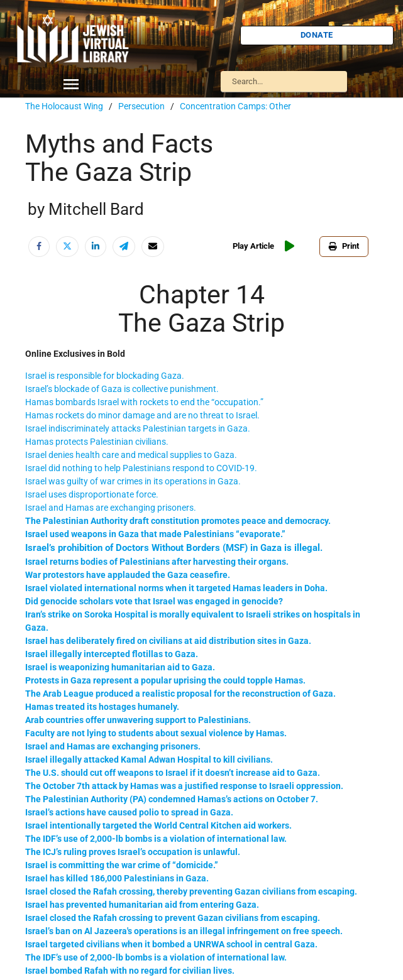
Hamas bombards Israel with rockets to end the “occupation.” (144, 402)
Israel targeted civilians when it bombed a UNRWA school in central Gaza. (171, 944)
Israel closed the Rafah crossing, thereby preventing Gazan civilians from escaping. (191, 891)
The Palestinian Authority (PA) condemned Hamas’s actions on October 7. (172, 799)
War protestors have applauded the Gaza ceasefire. (128, 575)
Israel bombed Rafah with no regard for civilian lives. (130, 971)
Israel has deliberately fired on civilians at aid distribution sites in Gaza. (168, 641)
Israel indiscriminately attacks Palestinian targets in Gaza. (138, 428)
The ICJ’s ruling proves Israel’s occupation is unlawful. (133, 852)
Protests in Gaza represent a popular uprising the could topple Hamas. (165, 680)
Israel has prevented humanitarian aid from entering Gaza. (142, 905)
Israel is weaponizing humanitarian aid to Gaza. (120, 667)
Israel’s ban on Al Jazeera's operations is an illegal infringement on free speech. (184, 931)
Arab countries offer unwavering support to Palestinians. (138, 720)
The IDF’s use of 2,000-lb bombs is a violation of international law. (156, 839)
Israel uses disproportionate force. (92, 494)
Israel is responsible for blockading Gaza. (105, 376)
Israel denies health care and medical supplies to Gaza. (131, 455)
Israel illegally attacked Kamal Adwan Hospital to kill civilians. (149, 759)
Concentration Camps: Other (235, 106)
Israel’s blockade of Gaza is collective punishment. (122, 389)
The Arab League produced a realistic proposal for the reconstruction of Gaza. (180, 694)
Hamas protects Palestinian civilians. (97, 442)
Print (344, 246)
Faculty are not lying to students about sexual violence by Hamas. (156, 733)
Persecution (141, 106)
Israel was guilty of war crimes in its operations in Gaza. (133, 481)
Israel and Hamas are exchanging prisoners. (111, 508)
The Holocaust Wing (64, 106)
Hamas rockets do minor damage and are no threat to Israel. (142, 415)
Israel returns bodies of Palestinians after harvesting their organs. (157, 562)
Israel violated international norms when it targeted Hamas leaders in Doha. (176, 588)
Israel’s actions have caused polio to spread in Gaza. (129, 812)
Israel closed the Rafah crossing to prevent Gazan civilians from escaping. (173, 918)
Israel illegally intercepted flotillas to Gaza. (112, 654)
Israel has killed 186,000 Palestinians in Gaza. (117, 878)
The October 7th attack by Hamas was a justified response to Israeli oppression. (184, 786)
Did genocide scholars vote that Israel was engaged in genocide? (154, 601)
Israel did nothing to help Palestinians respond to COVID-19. (141, 468)
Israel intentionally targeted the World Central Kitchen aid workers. (158, 825)
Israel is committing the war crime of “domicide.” (122, 865)
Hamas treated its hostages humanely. (102, 707)
